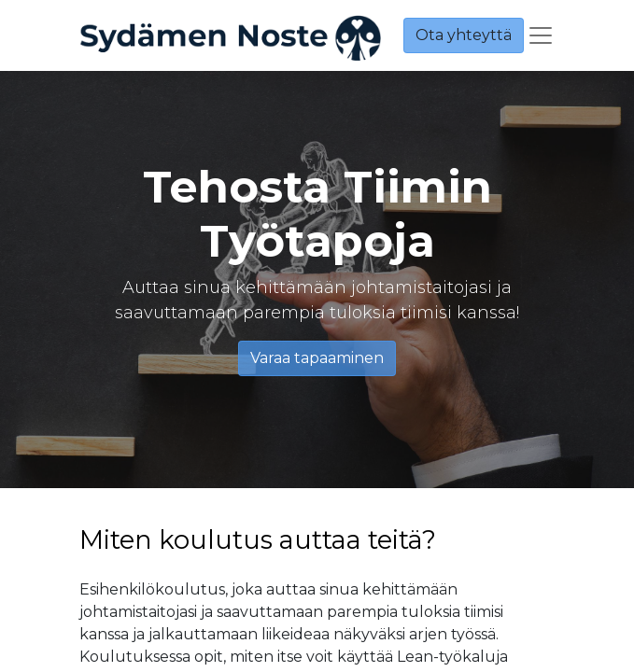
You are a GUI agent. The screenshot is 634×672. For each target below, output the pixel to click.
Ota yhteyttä (464, 35)
